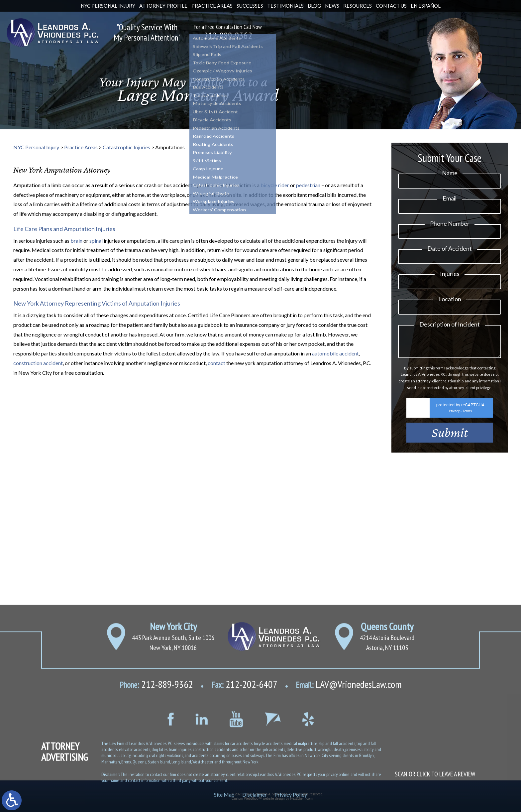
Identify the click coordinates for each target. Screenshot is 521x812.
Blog (314, 6)
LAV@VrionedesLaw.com (349, 785)
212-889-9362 (228, 36)
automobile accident (335, 353)
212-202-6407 (244, 785)
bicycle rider (275, 185)
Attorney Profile (163, 6)
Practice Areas (212, 6)
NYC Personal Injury (108, 6)
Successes (250, 6)
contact (216, 363)
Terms (467, 420)
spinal (96, 241)
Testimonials (285, 6)
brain (76, 241)
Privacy (454, 420)
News (332, 6)
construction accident (38, 363)
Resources (358, 6)
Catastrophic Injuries (126, 147)
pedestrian (308, 185)
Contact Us (391, 6)
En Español (426, 6)
